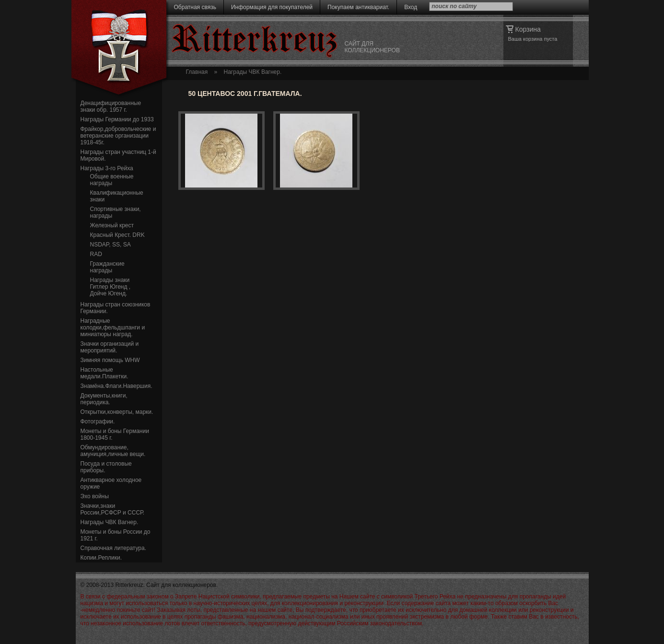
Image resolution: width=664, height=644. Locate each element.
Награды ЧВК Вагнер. (110, 522)
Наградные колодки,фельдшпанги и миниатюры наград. (113, 328)
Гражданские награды (107, 267)
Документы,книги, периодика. (104, 399)
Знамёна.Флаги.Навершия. (116, 386)
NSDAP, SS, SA (111, 245)
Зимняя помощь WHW (110, 360)
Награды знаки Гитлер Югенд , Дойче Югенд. (111, 287)
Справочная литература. (114, 548)
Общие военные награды (112, 180)
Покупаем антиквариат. (358, 7)
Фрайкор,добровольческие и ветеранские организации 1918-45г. (118, 136)
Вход (411, 7)
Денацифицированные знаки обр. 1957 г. (111, 106)
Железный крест (112, 225)
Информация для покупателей (272, 7)
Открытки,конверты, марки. (117, 412)
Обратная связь (195, 7)
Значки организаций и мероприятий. (110, 347)
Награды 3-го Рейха (107, 168)
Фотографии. (98, 422)
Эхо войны (95, 496)
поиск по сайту (454, 6)
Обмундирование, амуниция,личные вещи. (113, 451)
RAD (96, 254)
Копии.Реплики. (101, 558)
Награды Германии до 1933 (117, 119)
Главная (197, 72)
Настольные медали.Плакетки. (105, 373)
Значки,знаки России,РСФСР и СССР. (113, 509)
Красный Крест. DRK (117, 235)
